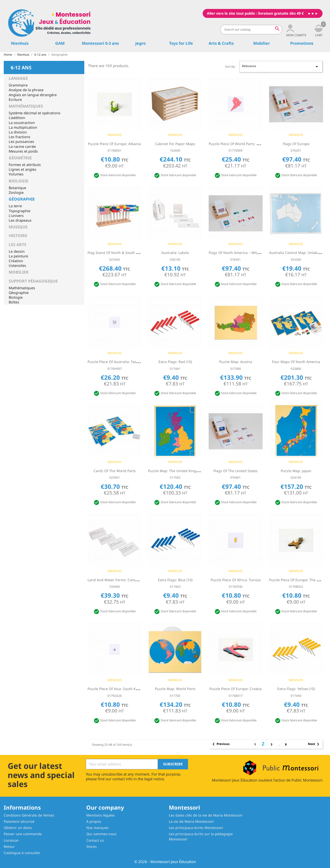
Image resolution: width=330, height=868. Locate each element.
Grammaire (18, 85)
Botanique (17, 188)
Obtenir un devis (18, 828)
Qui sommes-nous (101, 834)
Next (314, 744)
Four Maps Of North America (296, 362)
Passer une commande (23, 834)
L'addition (17, 118)
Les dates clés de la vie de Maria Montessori (206, 815)
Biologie (19, 181)
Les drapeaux (20, 220)
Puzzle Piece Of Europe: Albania (115, 144)
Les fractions (20, 137)
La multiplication (23, 127)
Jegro (141, 43)
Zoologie (16, 192)
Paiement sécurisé (19, 821)
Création (16, 261)
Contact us (95, 840)
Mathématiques (26, 106)
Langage (18, 78)
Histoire (18, 236)
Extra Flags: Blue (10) (175, 580)
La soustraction (22, 123)
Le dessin (17, 251)
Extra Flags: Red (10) (175, 362)
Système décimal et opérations (35, 113)
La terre (15, 206)
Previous (220, 744)
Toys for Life (181, 43)
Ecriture (15, 100)
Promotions (302, 43)
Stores (92, 847)
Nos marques (97, 828)
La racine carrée (22, 146)
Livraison (11, 840)
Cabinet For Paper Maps (175, 144)
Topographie (20, 211)
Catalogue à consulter (22, 853)
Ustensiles (17, 266)
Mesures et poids (23, 151)
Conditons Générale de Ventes (29, 815)
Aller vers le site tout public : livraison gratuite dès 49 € (255, 13)
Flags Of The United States (236, 471)
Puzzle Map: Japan (296, 471)
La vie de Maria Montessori (191, 821)
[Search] (251, 30)
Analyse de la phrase (26, 90)
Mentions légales (101, 815)
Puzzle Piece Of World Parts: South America (245, 144)
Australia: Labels (175, 253)
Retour (9, 847)
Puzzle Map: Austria (236, 362)
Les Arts (18, 245)
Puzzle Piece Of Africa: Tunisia (236, 580)
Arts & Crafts (221, 43)
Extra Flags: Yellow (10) (296, 689)
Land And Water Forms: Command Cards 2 (123, 580)
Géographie (22, 199)
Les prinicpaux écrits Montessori (196, 828)
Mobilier (261, 43)
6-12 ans (21, 67)
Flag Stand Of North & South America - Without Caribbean (136, 253)
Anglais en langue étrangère (33, 95)
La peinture (18, 256)
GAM (60, 43)
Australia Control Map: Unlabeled (297, 253)
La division (18, 132)
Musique (18, 227)
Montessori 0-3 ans (100, 43)
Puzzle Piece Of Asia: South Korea (115, 689)
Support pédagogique (33, 281)
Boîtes (14, 302)
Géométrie (20, 158)
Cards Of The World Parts (115, 471)
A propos (94, 821)
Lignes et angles (23, 169)
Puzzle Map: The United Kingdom (176, 471)
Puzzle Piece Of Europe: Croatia (236, 689)
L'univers (16, 216)
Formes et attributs (25, 165)
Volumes (16, 174)
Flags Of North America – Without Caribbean (246, 253)
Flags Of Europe (296, 144)
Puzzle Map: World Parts (175, 689)
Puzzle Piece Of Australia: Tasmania (117, 362)
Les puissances (21, 142)
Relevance (281, 67)
